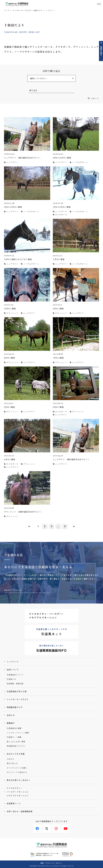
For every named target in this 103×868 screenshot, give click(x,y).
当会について (13, 670)
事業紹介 (11, 723)
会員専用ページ (14, 803)
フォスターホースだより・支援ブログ (27, 10)
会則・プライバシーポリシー (51, 863)
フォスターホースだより (18, 699)
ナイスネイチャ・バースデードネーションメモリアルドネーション (18, 792)
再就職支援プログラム (16, 746)
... (58, 526)
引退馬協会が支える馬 (17, 691)
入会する (10, 759)
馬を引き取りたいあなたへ (19, 780)
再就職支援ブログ (15, 707)
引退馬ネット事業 (14, 737)
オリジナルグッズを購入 (17, 768)
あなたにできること (13, 590)
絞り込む (33, 90)
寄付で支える (12, 764)
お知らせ (11, 715)
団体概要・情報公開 (15, 684)
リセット (95, 98)
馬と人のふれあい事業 (16, 742)
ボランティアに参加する (17, 772)
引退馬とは (11, 679)
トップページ (13, 662)
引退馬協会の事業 (14, 728)
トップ (7, 10)
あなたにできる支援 (16, 754)
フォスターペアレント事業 (18, 733)
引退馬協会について (15, 675)
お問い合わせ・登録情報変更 (20, 811)
